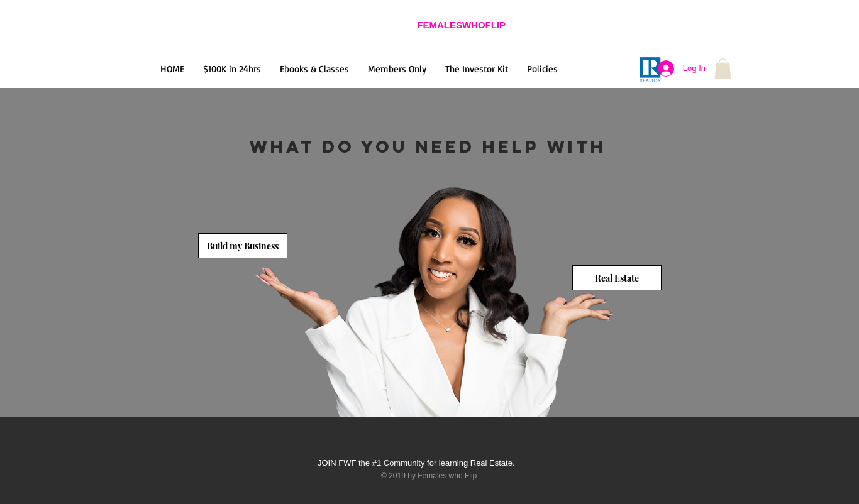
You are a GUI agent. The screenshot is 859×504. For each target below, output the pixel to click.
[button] (723, 68)
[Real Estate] (617, 278)
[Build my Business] (243, 246)
